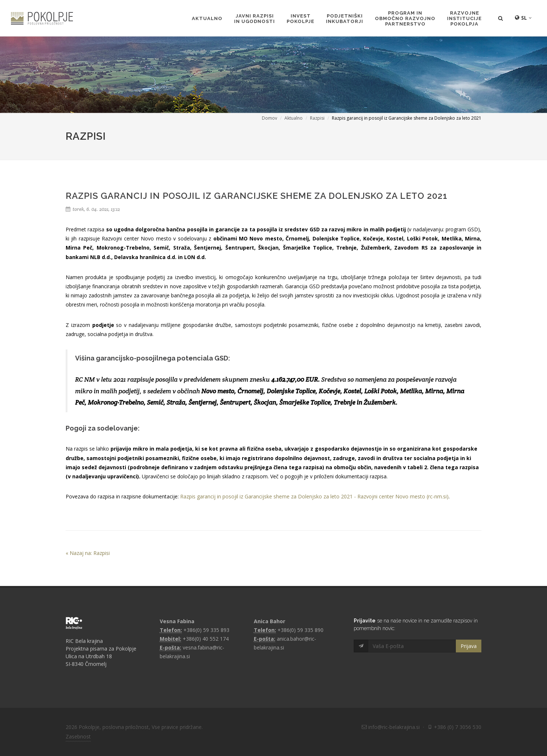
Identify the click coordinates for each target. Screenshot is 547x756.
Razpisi (317, 118)
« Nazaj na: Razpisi (88, 553)
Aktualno (294, 118)
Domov (269, 118)
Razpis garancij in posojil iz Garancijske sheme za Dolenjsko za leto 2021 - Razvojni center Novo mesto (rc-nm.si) (314, 496)
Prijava (469, 646)
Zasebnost (78, 736)
